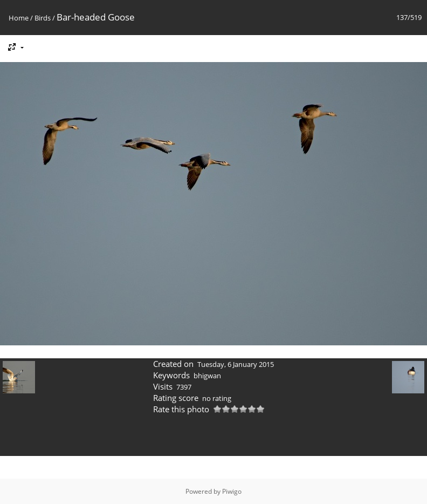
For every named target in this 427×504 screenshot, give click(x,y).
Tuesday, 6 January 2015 (236, 364)
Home (19, 18)
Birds (43, 18)
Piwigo (232, 491)
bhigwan (207, 376)
